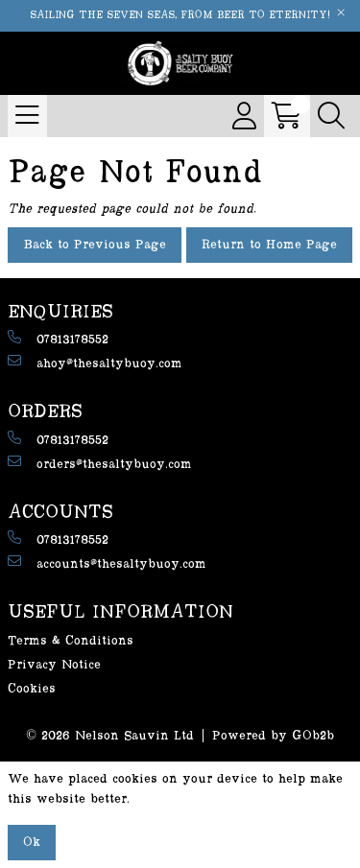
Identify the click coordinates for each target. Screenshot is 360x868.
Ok (32, 842)
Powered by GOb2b (273, 736)
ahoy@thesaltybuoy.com (95, 362)
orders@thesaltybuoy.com (100, 463)
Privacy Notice (54, 665)
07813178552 (58, 338)
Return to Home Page (269, 245)
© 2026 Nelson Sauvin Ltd (110, 736)
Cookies (32, 689)
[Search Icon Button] (331, 116)
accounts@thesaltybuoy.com (107, 563)
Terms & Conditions (71, 641)
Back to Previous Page (95, 245)
